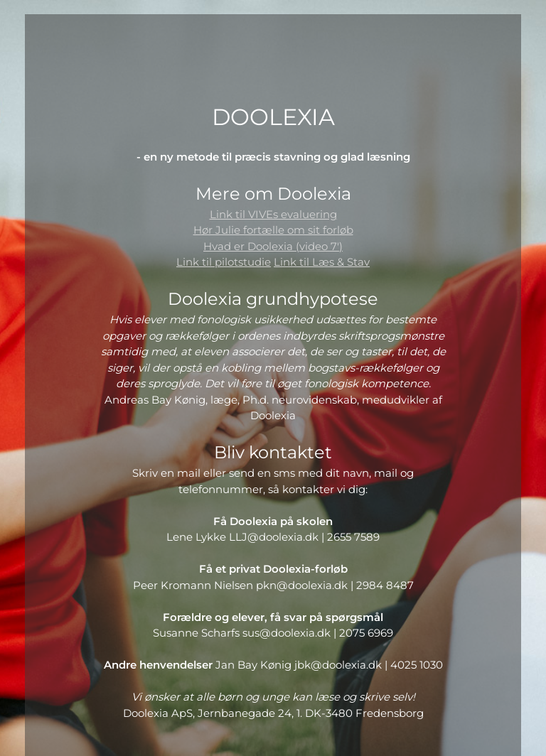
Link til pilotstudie (224, 262)
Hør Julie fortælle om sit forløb (273, 230)
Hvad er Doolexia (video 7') (273, 246)
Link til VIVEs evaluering (273, 214)
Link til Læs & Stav (322, 262)
